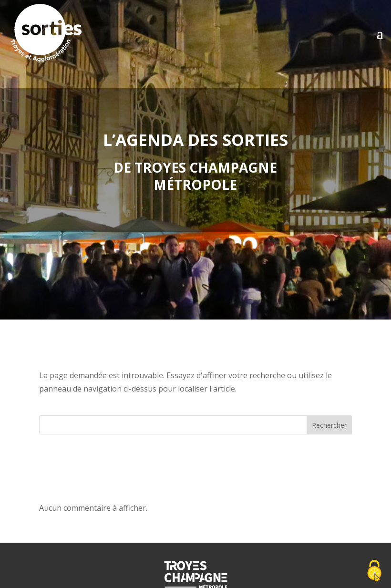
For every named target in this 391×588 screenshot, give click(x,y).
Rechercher (329, 425)
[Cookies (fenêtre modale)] (374, 572)
